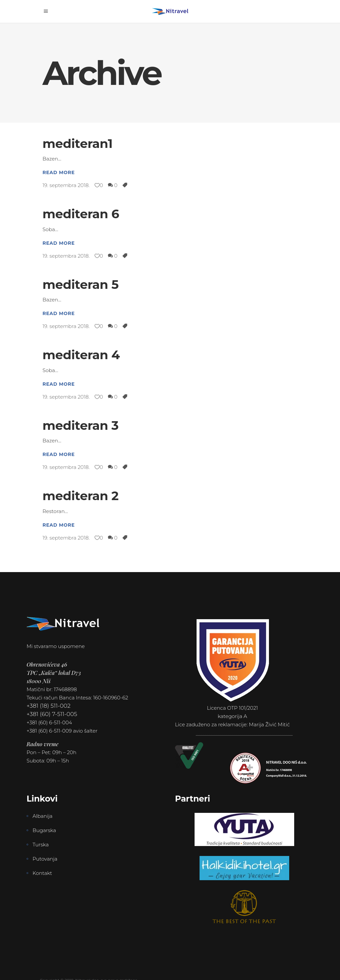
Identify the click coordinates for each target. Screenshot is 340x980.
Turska (41, 845)
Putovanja (45, 859)
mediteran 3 (81, 425)
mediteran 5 (81, 284)
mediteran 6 (81, 214)
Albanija (42, 816)
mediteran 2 (81, 496)
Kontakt (42, 873)
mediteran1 (78, 143)
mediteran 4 (81, 355)
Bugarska (44, 830)
